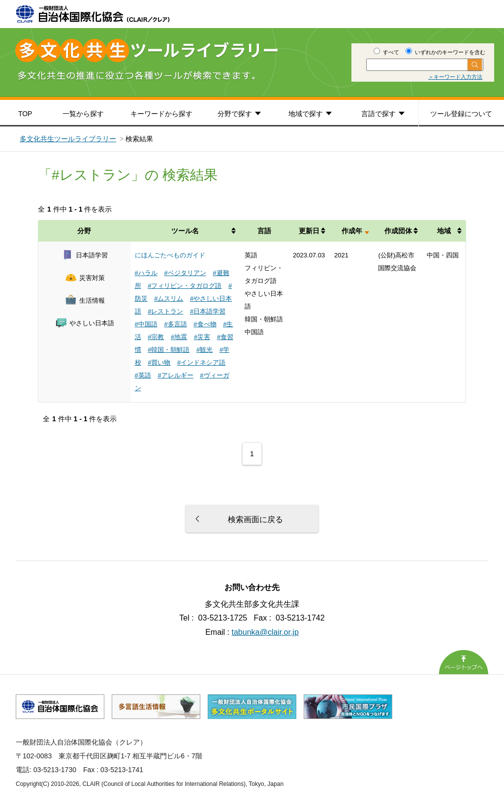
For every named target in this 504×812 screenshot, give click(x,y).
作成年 (352, 231)
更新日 (309, 231)
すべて (386, 52)
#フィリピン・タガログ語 (185, 286)
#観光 (205, 350)
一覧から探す (83, 114)
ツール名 (185, 231)
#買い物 (159, 362)
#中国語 (146, 324)
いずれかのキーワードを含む (445, 52)
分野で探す (235, 114)
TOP (25, 114)
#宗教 (156, 337)
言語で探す (378, 114)
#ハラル (146, 273)
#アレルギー (175, 375)
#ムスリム (169, 298)
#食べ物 (205, 324)
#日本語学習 (208, 311)
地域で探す (306, 114)
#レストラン (165, 311)
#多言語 (175, 324)
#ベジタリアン (185, 273)
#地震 (179, 337)
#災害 (202, 337)
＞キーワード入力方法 (455, 77)
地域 (444, 231)
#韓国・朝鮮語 (169, 350)
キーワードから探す (161, 114)
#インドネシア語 (201, 362)
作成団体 (398, 231)
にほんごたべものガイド (170, 255)
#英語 (143, 375)
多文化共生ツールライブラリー (68, 139)
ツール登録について (461, 114)
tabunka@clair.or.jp (265, 632)
